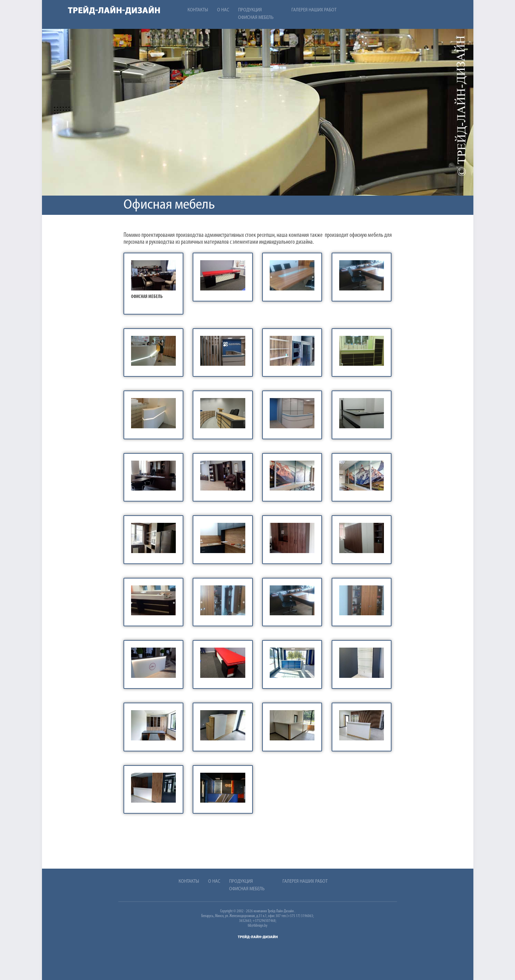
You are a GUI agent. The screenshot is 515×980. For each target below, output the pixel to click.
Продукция (250, 10)
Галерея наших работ (314, 10)
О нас (223, 10)
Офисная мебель (256, 18)
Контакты (198, 10)
